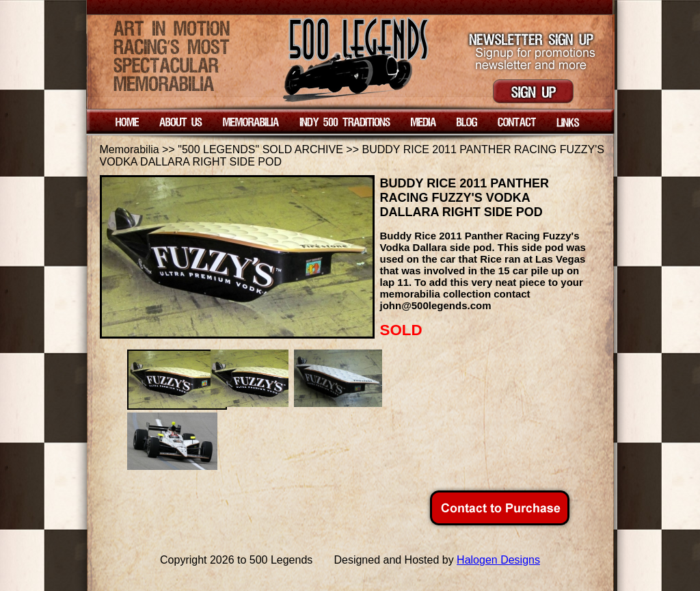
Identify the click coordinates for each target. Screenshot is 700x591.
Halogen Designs (498, 560)
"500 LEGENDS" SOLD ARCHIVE (260, 149)
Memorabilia (130, 149)
